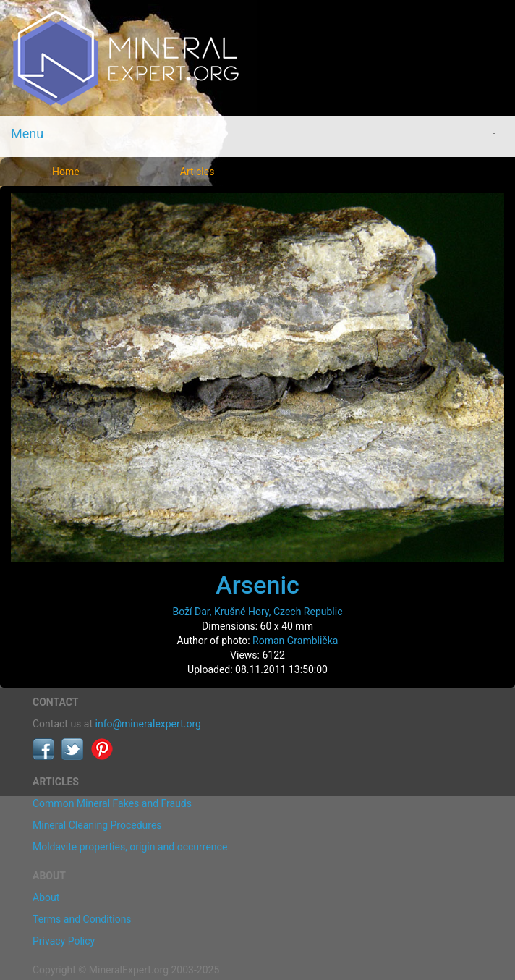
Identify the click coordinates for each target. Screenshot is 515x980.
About (46, 897)
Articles (197, 172)
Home (66, 172)
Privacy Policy (64, 941)
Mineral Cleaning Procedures (97, 825)
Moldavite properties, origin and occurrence (130, 847)
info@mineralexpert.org (148, 724)
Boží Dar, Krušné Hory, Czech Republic (258, 612)
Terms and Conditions (82, 919)
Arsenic (257, 585)
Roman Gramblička (295, 641)
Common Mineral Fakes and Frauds (112, 803)
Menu (27, 134)
